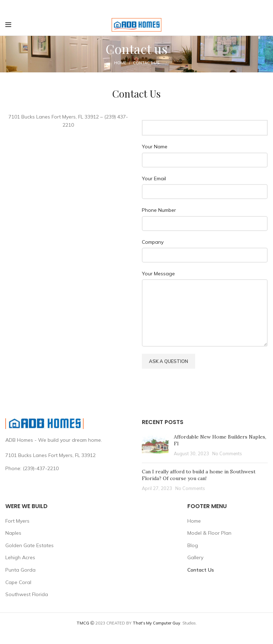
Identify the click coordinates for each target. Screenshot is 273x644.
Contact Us (201, 570)
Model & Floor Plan (209, 533)
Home (120, 63)
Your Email (154, 178)
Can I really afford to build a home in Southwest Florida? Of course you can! (199, 475)
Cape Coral (18, 582)
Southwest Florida (27, 594)
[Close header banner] (264, 7)
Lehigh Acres (20, 557)
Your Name (155, 147)
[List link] (68, 468)
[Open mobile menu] (8, 25)
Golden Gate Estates (30, 545)
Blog (193, 545)
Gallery (195, 557)
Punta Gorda (20, 570)
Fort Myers (17, 521)
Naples (13, 533)
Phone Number (159, 210)
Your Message (158, 274)
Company (153, 242)
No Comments (227, 453)
